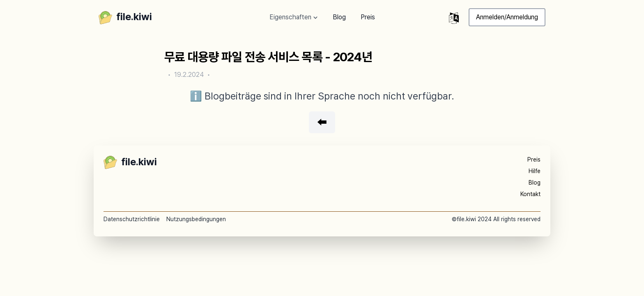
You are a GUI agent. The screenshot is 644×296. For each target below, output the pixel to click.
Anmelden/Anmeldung (507, 17)
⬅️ (322, 122)
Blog (339, 17)
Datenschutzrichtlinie (132, 219)
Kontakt (530, 194)
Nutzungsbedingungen (196, 219)
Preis (368, 17)
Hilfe (535, 171)
